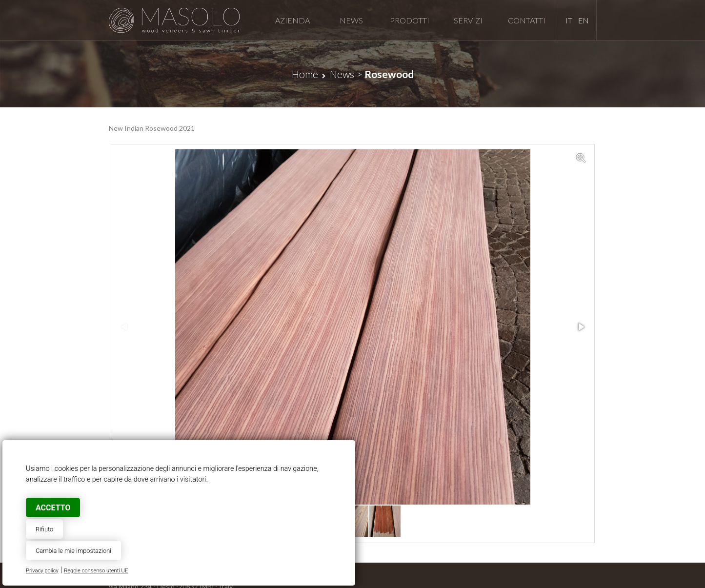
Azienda (292, 20)
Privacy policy (42, 571)
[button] (581, 158)
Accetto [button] (53, 508)
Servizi (468, 20)
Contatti (527, 20)
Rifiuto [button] (44, 529)
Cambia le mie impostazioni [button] (73, 551)
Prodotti (410, 20)
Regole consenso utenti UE (96, 571)
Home (305, 74)
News (351, 20)
